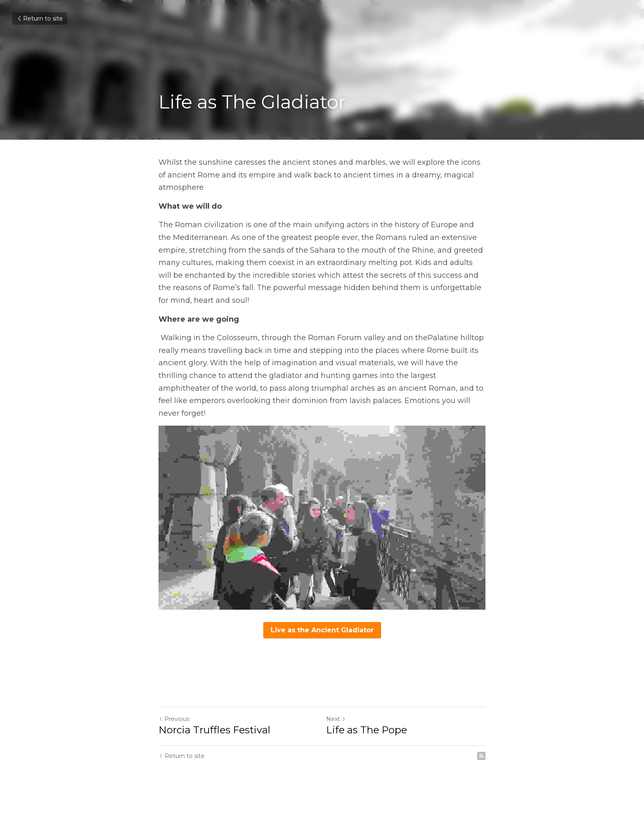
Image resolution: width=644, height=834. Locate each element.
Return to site (40, 18)
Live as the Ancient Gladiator (322, 630)
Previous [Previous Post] (174, 719)
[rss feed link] (481, 756)
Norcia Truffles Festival (214, 730)
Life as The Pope (367, 730)
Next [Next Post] (336, 719)
